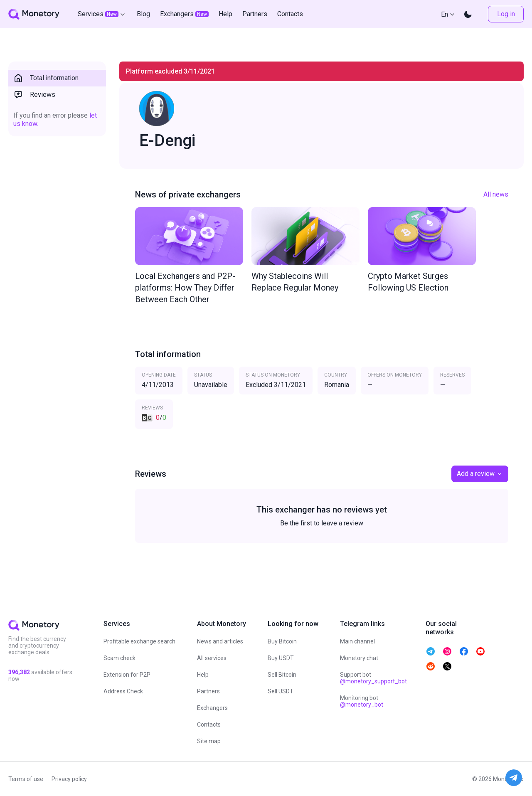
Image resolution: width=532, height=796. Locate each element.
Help (203, 675)
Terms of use (26, 779)
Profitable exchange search (139, 641)
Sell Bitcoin (282, 675)
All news (496, 194)
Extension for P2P (127, 675)
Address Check (123, 691)
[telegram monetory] (431, 651)
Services (102, 14)
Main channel (357, 641)
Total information (46, 78)
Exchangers (212, 708)
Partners (208, 691)
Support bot (373, 678)
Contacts (209, 725)
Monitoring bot (362, 701)
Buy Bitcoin (282, 641)
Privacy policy (69, 779)
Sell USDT (281, 691)
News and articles (220, 641)
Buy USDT (281, 658)
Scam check (119, 658)
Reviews (34, 95)
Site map (209, 741)
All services (212, 658)
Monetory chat (359, 658)
